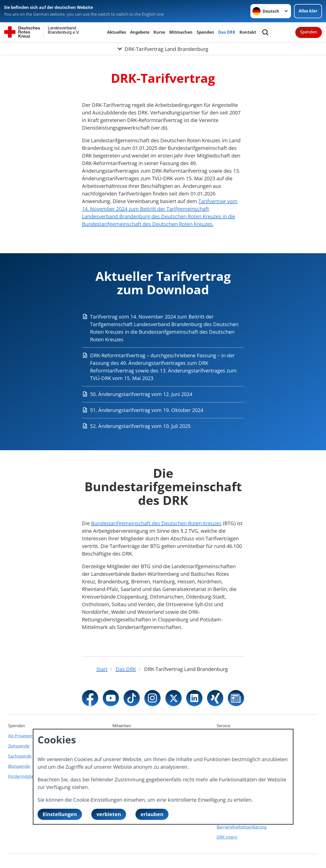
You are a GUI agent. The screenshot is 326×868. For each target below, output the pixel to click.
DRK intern (227, 837)
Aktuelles (117, 32)
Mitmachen (181, 32)
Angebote (140, 32)
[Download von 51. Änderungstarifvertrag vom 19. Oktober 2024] (163, 410)
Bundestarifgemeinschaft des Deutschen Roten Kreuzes (156, 523)
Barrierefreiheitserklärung (242, 827)
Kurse (159, 32)
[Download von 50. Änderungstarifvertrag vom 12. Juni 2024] (163, 394)
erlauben (152, 814)
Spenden (205, 32)
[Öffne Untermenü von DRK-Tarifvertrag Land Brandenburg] (163, 49)
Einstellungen (60, 814)
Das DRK (227, 32)
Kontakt (248, 32)
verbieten (109, 814)
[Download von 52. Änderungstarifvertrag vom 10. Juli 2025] (163, 426)
